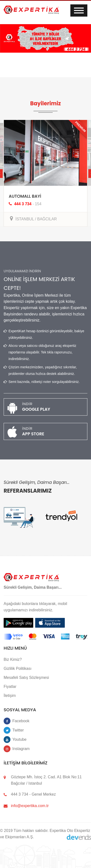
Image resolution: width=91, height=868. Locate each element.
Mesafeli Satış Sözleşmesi (26, 676)
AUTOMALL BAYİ (24, 196)
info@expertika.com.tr (30, 804)
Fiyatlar (10, 685)
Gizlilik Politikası (18, 667)
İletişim (10, 694)
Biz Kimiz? (13, 658)
